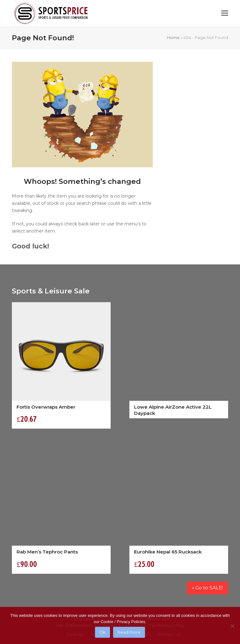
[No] (232, 626)
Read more (129, 632)
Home (173, 37)
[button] (225, 13)
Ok (102, 632)
